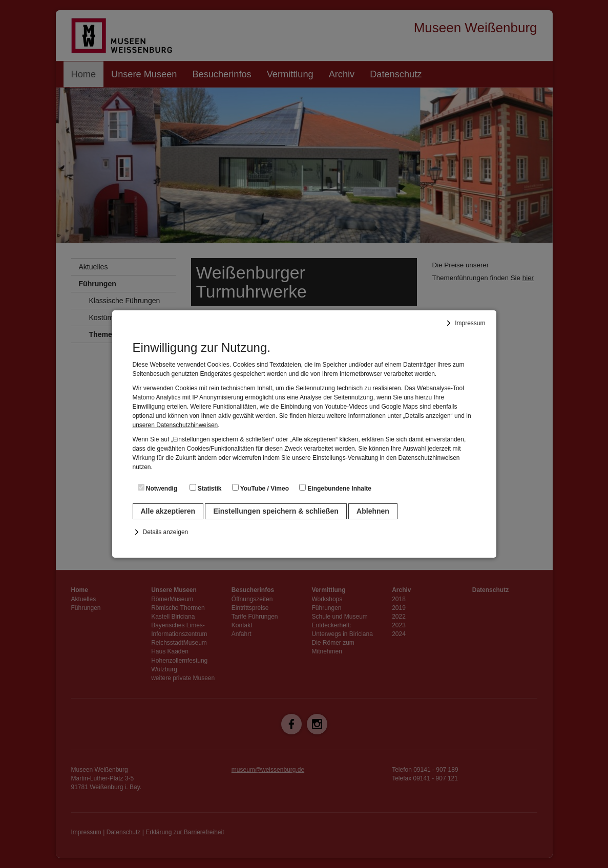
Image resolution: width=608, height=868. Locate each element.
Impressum (470, 323)
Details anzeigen (166, 532)
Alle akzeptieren (168, 511)
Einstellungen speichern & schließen (276, 511)
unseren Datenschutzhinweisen (175, 425)
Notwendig (158, 488)
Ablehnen (373, 511)
